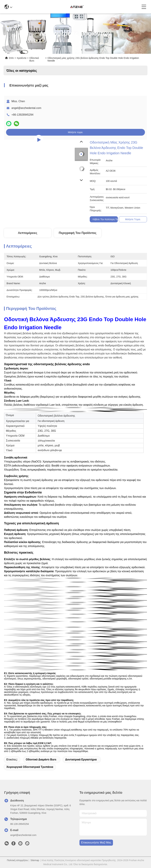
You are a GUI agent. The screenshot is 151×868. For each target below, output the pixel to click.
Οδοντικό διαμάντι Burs (41, 760)
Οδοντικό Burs (34, 59)
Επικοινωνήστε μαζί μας (96, 843)
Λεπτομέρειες (28, 233)
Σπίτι (11, 58)
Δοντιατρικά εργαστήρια (81, 760)
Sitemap (35, 860)
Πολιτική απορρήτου (17, 860)
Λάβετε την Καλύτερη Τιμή (106, 219)
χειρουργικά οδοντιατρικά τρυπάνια (30, 767)
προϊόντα (22, 58)
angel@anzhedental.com (26, 108)
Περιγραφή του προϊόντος (78, 233)
